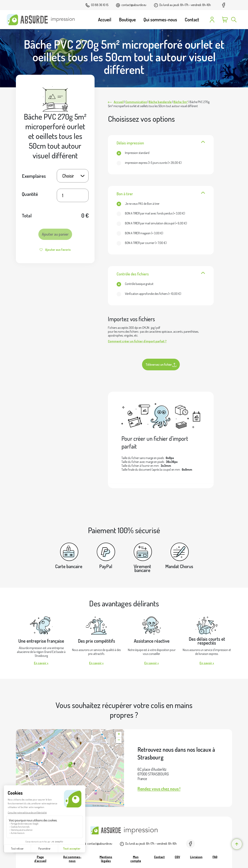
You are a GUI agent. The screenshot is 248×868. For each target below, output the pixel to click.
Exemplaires (34, 176)
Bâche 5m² (181, 102)
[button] (70, 765)
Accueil (119, 102)
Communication (136, 102)
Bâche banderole (160, 102)
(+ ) (149, 163)
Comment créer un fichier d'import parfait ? (137, 341)
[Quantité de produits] (73, 195)
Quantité (30, 194)
